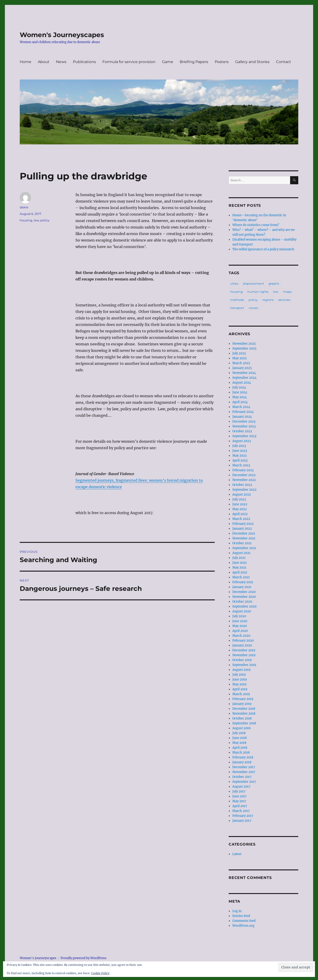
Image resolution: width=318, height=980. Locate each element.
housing (26, 220)
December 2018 (244, 709)
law (36, 220)
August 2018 (241, 728)
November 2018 (244, 714)
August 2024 (242, 383)
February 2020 (243, 641)
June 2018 (240, 738)
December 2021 (244, 533)
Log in (237, 911)
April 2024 (240, 402)
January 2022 (242, 529)
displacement (253, 283)
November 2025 (244, 344)
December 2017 (244, 767)
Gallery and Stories (252, 62)
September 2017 (244, 782)
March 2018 (241, 752)
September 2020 (244, 606)
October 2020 (242, 602)
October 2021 (242, 543)
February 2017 (243, 816)
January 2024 (242, 417)
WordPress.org (243, 926)
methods (237, 300)
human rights (258, 292)
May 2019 (239, 684)
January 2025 (242, 368)
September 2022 (244, 490)
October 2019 (242, 660)
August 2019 (242, 670)
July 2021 (239, 558)
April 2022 (240, 514)
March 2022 (241, 519)
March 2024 (241, 407)
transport (237, 308)
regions (268, 300)
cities (234, 283)
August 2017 (241, 787)
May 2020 (240, 626)
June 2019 (240, 679)
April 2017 (240, 806)
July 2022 (239, 499)
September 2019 (244, 665)
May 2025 (240, 358)
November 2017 (244, 772)
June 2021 (240, 563)
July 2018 (239, 733)
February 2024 (243, 412)
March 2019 (241, 694)
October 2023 (242, 431)
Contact (284, 62)
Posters (222, 62)
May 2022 (240, 509)
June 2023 (240, 451)
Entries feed (241, 916)
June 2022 (240, 504)
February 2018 (243, 757)
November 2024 (244, 373)
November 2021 (244, 538)
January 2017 (242, 821)
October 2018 (242, 718)
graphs (274, 283)
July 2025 (239, 353)
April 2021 (240, 572)
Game (168, 62)
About (44, 62)
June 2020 (240, 621)
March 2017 (241, 811)
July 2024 (239, 387)
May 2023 (239, 456)
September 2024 (244, 378)
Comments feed (244, 921)
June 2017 (240, 796)
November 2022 (244, 480)
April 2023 (240, 460)
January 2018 (242, 762)
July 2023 (239, 446)
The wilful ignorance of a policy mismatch (263, 249)
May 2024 (240, 397)
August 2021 (241, 553)
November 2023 (244, 426)
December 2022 (244, 475)
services (284, 300)
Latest (237, 854)
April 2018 (240, 748)
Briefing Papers (194, 62)
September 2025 (244, 348)
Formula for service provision (129, 62)
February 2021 (243, 582)
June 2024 (240, 392)
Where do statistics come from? (256, 225)
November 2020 (244, 597)
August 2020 (242, 611)
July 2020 (239, 616)
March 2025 (241, 363)
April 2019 (240, 689)
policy (45, 220)
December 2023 (244, 422)
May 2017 (239, 801)
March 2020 (241, 636)
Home (26, 62)
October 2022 (242, 485)
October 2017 (242, 777)
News (61, 62)
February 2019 (243, 699)
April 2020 (240, 631)
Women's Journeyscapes (62, 35)
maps (287, 292)
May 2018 (239, 743)
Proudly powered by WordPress (84, 958)
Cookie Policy (100, 973)
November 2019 (244, 655)
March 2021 (241, 577)
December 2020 (244, 592)
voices (253, 308)
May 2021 (239, 568)
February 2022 (243, 524)
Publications (84, 62)
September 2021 (244, 548)
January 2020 (242, 645)
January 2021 (242, 587)
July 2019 (239, 675)
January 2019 (242, 704)
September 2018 (244, 723)
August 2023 (242, 441)
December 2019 (244, 650)
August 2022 (242, 495)
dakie (24, 207)
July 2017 (239, 791)
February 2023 (243, 470)
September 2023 (244, 436)
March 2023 (241, 465)
